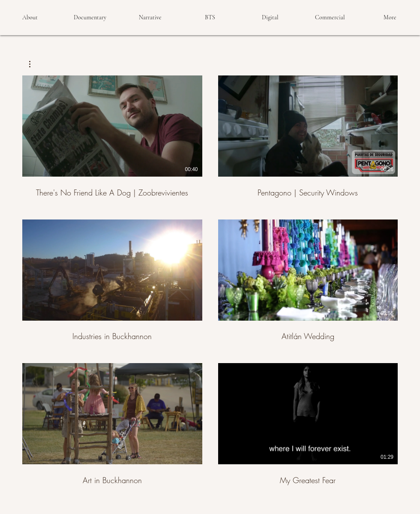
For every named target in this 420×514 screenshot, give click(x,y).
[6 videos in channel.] (210, 281)
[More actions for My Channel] (34, 64)
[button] (34, 64)
